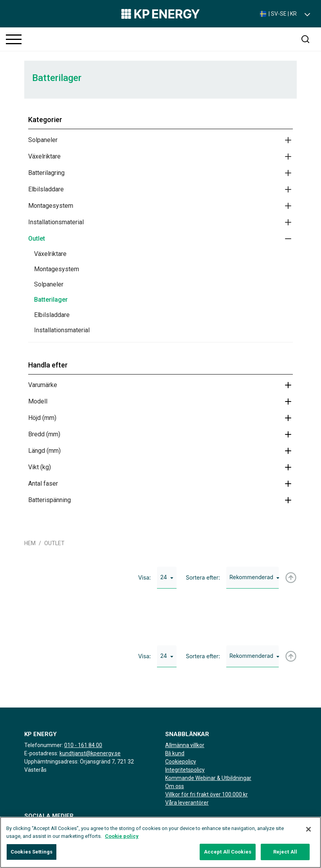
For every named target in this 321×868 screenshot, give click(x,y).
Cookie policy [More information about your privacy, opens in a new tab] (122, 839)
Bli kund (175, 753)
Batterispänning (50, 500)
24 (167, 577)
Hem (30, 543)
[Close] (308, 833)
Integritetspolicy (185, 770)
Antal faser (43, 484)
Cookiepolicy (181, 762)
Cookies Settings (32, 855)
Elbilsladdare (46, 189)
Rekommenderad (254, 577)
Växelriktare (44, 156)
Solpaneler (43, 140)
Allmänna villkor (185, 745)
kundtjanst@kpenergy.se (90, 753)
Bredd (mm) (44, 434)
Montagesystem (51, 206)
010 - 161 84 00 (83, 745)
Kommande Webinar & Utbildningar (208, 778)
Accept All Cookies (228, 855)
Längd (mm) (44, 451)
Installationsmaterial (56, 222)
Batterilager (51, 300)
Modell (38, 401)
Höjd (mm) (42, 418)
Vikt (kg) (40, 467)
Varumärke (43, 385)
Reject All (285, 855)
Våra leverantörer (187, 803)
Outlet (37, 239)
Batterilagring (46, 173)
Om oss (175, 786)
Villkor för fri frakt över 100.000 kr (206, 794)
